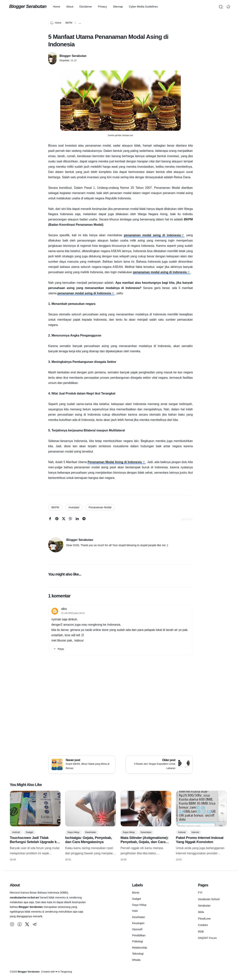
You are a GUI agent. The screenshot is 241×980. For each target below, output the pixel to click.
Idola (201, 912)
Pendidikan (139, 935)
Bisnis (136, 893)
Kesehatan (91, 832)
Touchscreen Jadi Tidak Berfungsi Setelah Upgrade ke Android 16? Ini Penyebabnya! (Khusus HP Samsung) (34, 844)
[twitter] (64, 519)
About (73, 7)
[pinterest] (57, 519)
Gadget (29, 832)
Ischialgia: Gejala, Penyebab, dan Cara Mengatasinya (89, 840)
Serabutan (204, 906)
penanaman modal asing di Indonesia (84, 293)
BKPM (55, 507)
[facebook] (50, 519)
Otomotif (137, 929)
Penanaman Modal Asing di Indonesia (115, 462)
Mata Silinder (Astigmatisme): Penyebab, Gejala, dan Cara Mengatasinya (145, 842)
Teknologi (138, 954)
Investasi (74, 507)
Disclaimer (89, 7)
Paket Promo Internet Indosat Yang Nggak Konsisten (200, 840)
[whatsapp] (70, 519)
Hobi (135, 911)
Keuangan (138, 923)
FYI (200, 893)
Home (60, 7)
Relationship (139, 948)
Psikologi (137, 941)
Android (16, 832)
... (80, 23)
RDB (201, 932)
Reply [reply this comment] (59, 649)
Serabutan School (209, 899)
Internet (195, 832)
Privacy (106, 7)
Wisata (136, 960)
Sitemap (121, 7)
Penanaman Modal (100, 507)
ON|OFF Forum (207, 938)
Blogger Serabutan (28, 6)
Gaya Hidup (74, 832)
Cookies (203, 925)
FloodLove (204, 919)
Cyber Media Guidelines (146, 7)
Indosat (182, 832)
